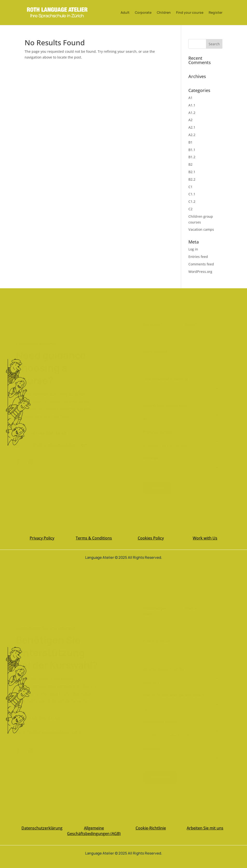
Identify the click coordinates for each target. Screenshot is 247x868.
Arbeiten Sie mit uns (205, 828)
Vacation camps (201, 229)
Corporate (143, 13)
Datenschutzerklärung (42, 828)
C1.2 (192, 201)
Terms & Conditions (94, 538)
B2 (190, 164)
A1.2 (192, 113)
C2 (190, 209)
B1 (190, 142)
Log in (193, 249)
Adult (125, 13)
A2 (190, 120)
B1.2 (192, 157)
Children (164, 13)
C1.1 (192, 194)
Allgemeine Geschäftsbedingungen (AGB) (94, 831)
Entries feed (198, 257)
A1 (190, 98)
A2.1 (192, 127)
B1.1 (192, 150)
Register (216, 13)
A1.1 (192, 105)
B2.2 (192, 179)
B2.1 (192, 172)
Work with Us (205, 538)
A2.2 (192, 135)
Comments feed (201, 264)
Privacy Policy (42, 538)
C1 (190, 187)
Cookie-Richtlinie (151, 828)
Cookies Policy (151, 538)
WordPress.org (200, 272)
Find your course (190, 13)
